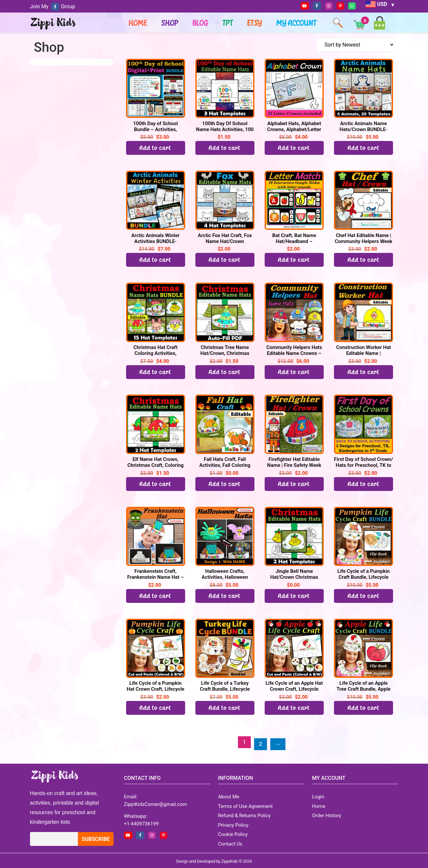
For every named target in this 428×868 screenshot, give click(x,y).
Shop (170, 23)
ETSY (255, 23)
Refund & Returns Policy (245, 814)
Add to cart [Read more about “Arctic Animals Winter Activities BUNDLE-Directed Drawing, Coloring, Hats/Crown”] (155, 260)
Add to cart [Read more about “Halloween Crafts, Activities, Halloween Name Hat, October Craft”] (225, 596)
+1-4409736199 (141, 821)
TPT (228, 23)
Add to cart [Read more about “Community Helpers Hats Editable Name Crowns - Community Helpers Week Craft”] (294, 372)
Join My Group (53, 6)
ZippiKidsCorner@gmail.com (156, 802)
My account (297, 23)
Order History (327, 814)
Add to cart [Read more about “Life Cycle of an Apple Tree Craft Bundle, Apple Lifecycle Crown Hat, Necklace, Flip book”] (364, 708)
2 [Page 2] (261, 742)
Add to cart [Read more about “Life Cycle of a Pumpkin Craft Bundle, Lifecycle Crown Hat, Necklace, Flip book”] (364, 596)
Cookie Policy (233, 832)
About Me (229, 795)
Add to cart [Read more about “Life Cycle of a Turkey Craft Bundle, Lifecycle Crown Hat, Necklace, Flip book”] (225, 708)
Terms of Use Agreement (246, 804)
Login (318, 795)
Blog (200, 23)
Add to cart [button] (225, 148)
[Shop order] (356, 45)
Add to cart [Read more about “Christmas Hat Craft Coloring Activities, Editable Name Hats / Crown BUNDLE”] (155, 372)
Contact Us (230, 842)
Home (138, 23)
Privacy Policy (233, 823)
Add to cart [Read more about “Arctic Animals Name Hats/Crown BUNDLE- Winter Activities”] (364, 148)
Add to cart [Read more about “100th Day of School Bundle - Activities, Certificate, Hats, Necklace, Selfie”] (155, 148)
